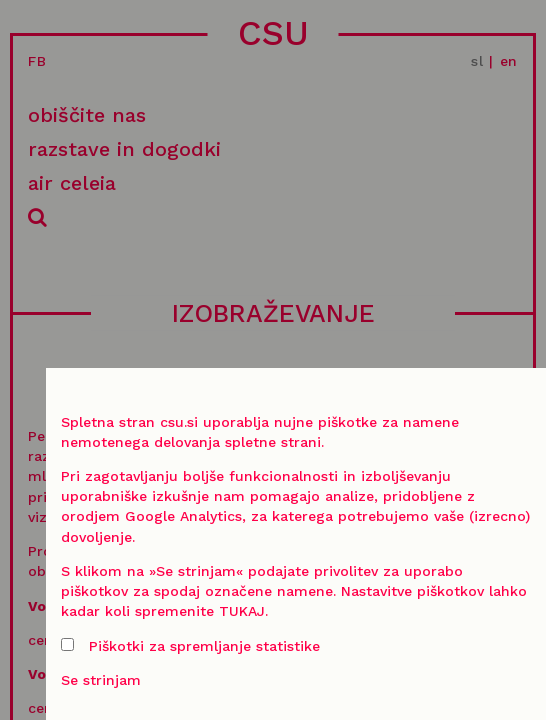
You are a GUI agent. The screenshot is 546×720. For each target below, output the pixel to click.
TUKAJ (242, 611)
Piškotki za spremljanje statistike (190, 646)
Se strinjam (101, 680)
